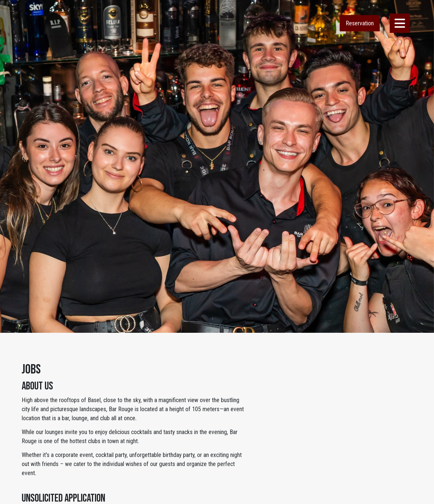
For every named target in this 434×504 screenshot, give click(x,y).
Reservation (360, 23)
